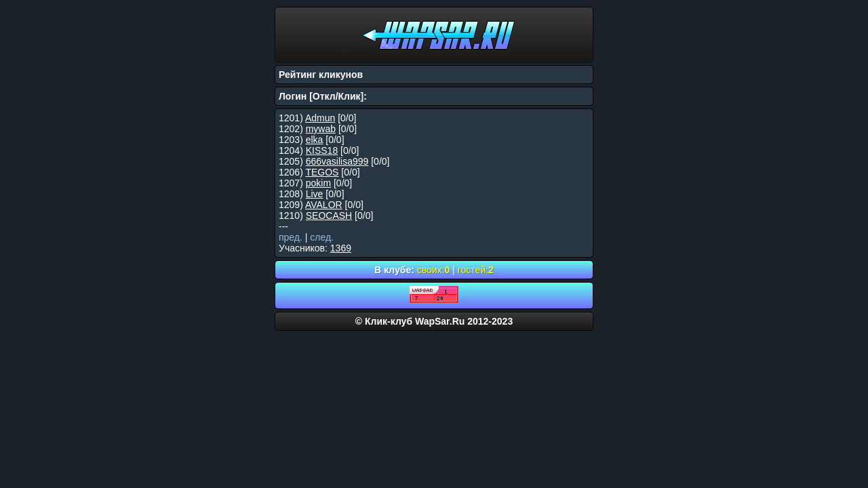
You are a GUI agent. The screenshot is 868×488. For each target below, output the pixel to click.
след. (322, 237)
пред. (291, 237)
